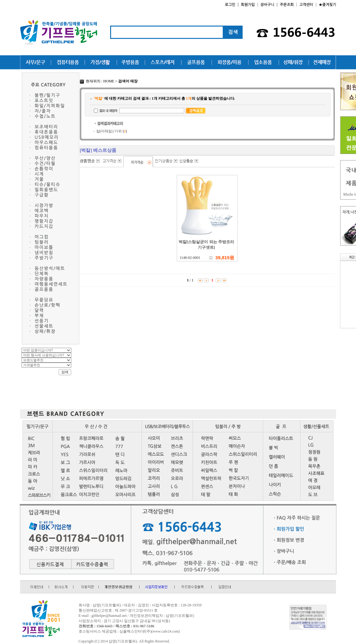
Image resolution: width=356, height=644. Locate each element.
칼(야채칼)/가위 (112, 131)
